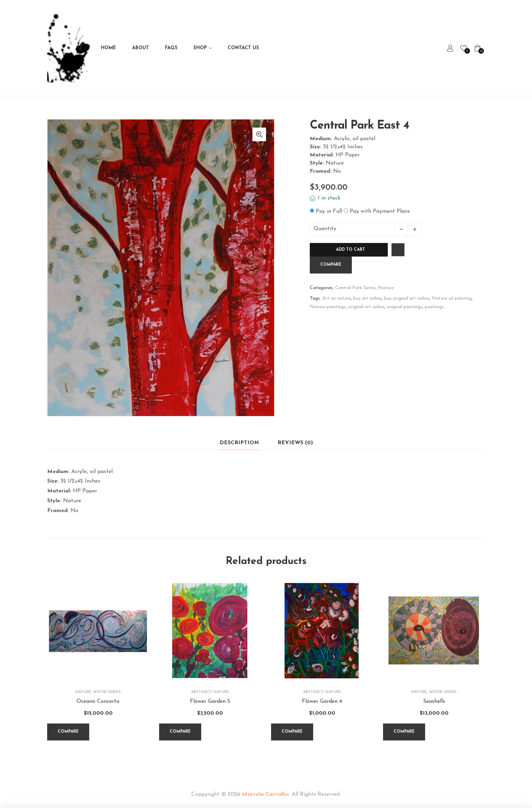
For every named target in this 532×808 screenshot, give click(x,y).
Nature (386, 288)
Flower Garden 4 (322, 701)
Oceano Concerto (98, 701)
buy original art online (407, 298)
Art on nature (337, 298)
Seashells (434, 701)
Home (108, 48)
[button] (259, 134)
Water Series (107, 692)
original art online (366, 307)
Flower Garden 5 (210, 701)
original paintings (405, 307)
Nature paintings (328, 307)
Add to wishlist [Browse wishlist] (398, 250)
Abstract (201, 692)
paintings (434, 307)
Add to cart (350, 250)
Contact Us (243, 48)
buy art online (367, 298)
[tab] (239, 443)
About (140, 48)
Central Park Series (355, 288)
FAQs (171, 48)
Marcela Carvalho (265, 794)
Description (239, 443)
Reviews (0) (295, 443)
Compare (331, 265)
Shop (200, 48)
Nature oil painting (452, 298)
